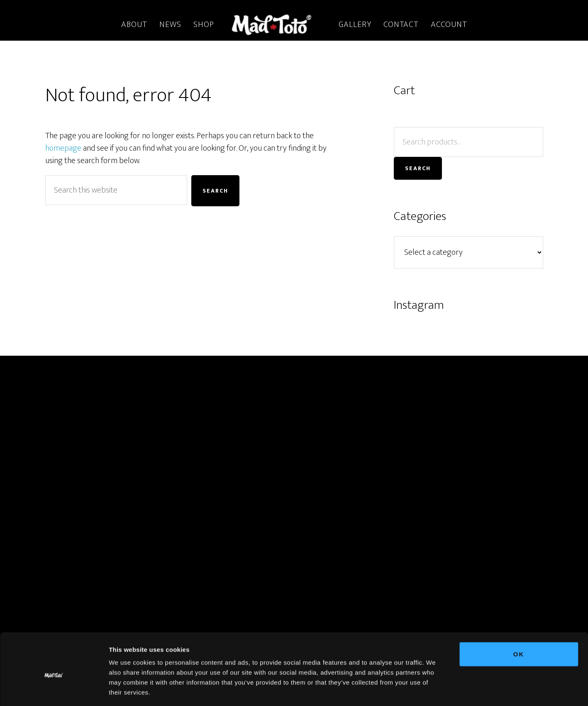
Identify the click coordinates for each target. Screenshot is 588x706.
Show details (436, 690)
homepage (63, 148)
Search (418, 168)
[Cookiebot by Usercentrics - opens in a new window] (54, 690)
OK (519, 618)
